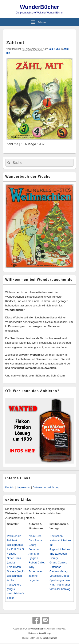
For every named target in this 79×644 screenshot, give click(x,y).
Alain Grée (35, 536)
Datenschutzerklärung (46, 487)
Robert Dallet (37, 563)
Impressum (24, 487)
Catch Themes (50, 638)
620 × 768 (54, 49)
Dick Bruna (35, 540)
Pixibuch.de (14, 536)
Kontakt (10, 487)
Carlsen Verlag (58, 571)
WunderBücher (40, 7)
